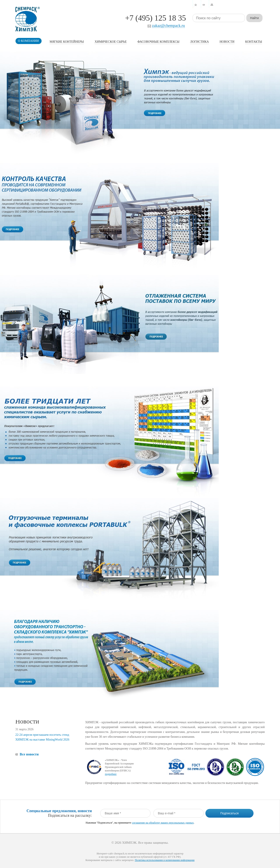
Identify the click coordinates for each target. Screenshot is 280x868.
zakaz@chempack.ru (168, 26)
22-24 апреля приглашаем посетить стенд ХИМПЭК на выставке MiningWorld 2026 (42, 737)
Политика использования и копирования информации (165, 860)
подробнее (111, 774)
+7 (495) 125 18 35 (156, 18)
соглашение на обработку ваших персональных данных (163, 823)
